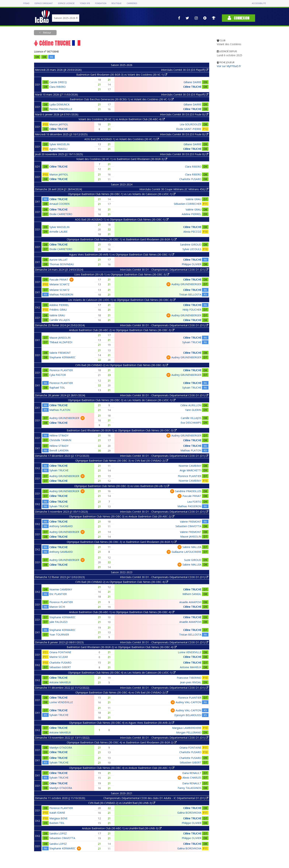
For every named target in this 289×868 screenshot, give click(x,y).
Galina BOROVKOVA (189, 813)
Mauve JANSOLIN (60, 338)
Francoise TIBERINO (189, 678)
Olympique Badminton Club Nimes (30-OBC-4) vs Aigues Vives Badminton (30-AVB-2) (122, 723)
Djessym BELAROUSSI (188, 715)
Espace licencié (66, 3)
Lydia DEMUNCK (59, 104)
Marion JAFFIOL (59, 124)
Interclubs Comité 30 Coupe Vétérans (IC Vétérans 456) (174, 189)
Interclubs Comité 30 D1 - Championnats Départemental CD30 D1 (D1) (164, 270)
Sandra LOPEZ (58, 833)
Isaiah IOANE (57, 813)
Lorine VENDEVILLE (190, 652)
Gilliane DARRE (192, 82)
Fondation (101, 3)
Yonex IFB (85, 3)
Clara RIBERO (58, 87)
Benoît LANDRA (59, 450)
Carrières (132, 3)
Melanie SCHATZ (59, 284)
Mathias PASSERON (61, 294)
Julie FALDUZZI (58, 622)
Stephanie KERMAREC (62, 357)
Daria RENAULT (192, 773)
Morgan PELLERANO (189, 732)
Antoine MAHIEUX (191, 667)
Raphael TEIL (57, 388)
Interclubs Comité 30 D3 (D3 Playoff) (185, 70)
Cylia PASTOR (58, 375)
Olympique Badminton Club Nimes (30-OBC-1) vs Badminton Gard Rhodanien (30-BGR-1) (122, 239)
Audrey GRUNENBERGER (186, 284)
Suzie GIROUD (193, 560)
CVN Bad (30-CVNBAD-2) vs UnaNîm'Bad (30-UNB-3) (122, 803)
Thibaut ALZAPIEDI (61, 342)
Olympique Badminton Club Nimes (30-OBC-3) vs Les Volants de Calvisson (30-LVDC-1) (122, 400)
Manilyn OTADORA (61, 748)
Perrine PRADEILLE (61, 109)
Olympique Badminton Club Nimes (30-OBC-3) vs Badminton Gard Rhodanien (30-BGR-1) (122, 542)
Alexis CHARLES (192, 778)
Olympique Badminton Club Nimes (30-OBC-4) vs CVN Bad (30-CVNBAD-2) (122, 692)
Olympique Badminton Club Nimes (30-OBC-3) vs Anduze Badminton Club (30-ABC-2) (122, 516)
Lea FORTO (194, 502)
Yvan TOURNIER (59, 635)
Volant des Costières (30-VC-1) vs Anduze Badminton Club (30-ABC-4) (122, 119)
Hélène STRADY (59, 435)
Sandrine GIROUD (191, 245)
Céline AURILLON (191, 405)
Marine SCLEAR (59, 657)
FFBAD (26, 3)
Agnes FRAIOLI (58, 149)
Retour (47, 33)
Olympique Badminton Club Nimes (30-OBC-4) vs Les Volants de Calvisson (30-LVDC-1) (122, 673)
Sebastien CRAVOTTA (188, 526)
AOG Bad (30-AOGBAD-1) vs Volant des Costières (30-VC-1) (122, 139)
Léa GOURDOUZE (190, 124)
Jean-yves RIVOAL (191, 682)
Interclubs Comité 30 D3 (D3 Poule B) (184, 114)
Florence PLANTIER (61, 370)
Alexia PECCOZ (192, 232)
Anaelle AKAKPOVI (190, 602)
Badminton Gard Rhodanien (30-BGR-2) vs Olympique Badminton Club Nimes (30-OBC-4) (122, 647)
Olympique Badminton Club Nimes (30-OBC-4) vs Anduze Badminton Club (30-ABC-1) (122, 768)
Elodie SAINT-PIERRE (189, 129)
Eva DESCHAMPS (191, 423)
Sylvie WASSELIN (59, 144)
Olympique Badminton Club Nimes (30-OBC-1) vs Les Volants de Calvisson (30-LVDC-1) (122, 194)
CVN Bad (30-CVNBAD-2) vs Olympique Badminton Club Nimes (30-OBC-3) (122, 365)
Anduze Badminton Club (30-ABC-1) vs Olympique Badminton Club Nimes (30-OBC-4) (122, 612)
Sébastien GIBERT (60, 667)
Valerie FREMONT (60, 353)
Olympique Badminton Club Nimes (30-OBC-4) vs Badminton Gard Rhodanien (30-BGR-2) (122, 742)
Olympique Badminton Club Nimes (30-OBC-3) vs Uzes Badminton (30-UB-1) (122, 486)
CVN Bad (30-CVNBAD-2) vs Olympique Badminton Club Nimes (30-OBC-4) (122, 582)
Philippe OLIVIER (191, 264)
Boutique (116, 3)
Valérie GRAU (193, 199)
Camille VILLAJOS (60, 320)
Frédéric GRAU (58, 310)
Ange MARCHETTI (190, 470)
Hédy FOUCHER (192, 310)
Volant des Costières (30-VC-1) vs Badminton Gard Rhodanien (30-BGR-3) (122, 159)
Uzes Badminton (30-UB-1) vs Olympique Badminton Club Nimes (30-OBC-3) (122, 274)
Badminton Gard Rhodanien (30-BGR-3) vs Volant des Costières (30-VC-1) (122, 75)
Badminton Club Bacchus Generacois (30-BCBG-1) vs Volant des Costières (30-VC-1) (122, 99)
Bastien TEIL (57, 823)
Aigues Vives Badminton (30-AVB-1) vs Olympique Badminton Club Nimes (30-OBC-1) (122, 254)
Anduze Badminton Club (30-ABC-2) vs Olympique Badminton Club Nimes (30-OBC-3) (122, 330)
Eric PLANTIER (58, 594)
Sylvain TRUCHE (192, 342)
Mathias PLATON (60, 410)
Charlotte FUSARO (190, 179)
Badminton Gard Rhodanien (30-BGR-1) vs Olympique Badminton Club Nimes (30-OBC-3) (122, 430)
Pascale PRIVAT (59, 280)
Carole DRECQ (58, 82)
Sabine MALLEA (192, 547)
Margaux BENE (58, 818)
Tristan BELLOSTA (190, 294)
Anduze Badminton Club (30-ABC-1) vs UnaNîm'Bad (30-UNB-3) (122, 828)
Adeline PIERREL (191, 214)
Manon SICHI (57, 607)
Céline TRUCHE (192, 87)
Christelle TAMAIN (60, 440)
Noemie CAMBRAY (190, 466)
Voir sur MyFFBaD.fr (229, 66)
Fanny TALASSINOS (189, 788)
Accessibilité (259, 3)
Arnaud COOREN (59, 204)
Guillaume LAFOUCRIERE (186, 552)
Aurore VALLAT (59, 260)
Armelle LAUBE (58, 232)
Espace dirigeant (44, 3)
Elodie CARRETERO (61, 214)
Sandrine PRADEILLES (188, 491)
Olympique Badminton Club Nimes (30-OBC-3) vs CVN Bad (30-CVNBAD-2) (122, 461)
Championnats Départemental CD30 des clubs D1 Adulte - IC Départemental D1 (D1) (156, 798)
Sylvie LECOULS (192, 249)
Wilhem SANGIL (192, 594)
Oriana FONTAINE (60, 652)
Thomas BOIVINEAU (62, 264)
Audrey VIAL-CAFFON (188, 702)
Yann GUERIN (193, 410)
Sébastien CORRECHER (188, 204)
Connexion (238, 18)
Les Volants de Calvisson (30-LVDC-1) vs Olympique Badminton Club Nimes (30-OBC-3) (122, 300)
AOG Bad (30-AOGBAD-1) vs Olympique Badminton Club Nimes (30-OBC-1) (122, 219)
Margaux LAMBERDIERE (187, 728)
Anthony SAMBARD (61, 526)
